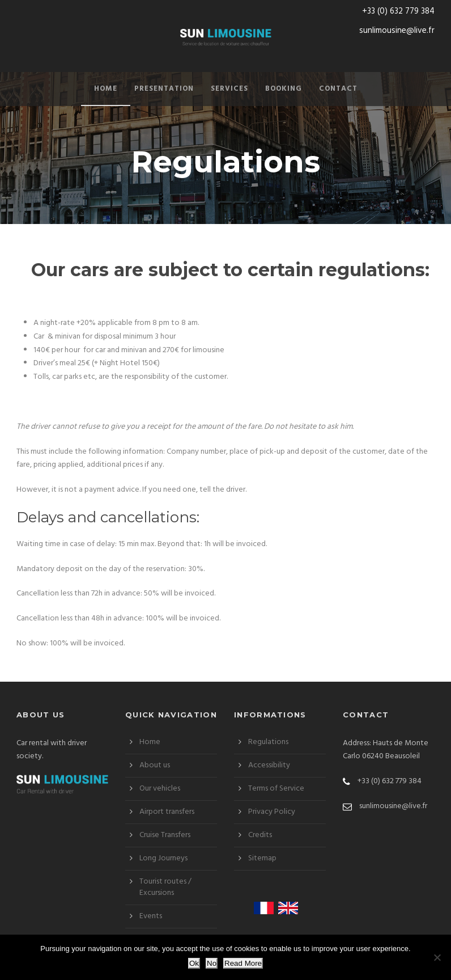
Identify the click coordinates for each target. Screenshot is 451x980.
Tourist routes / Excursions (165, 887)
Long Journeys (163, 858)
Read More (243, 963)
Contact (338, 89)
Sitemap (262, 858)
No (212, 963)
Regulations (268, 742)
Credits (260, 835)
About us (155, 765)
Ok (194, 963)
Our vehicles (160, 789)
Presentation (164, 89)
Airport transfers (167, 812)
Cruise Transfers (165, 835)
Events (151, 916)
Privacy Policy (272, 812)
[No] (437, 957)
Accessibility (269, 765)
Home (106, 89)
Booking (284, 89)
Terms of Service (276, 789)
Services (229, 89)
